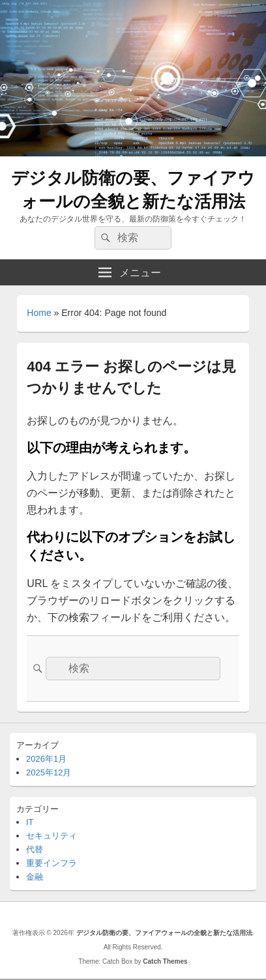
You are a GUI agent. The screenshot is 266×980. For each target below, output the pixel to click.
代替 (35, 849)
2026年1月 (46, 759)
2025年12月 (49, 772)
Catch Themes (165, 961)
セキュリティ (52, 836)
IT (30, 822)
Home (39, 313)
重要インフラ (52, 863)
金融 (35, 877)
